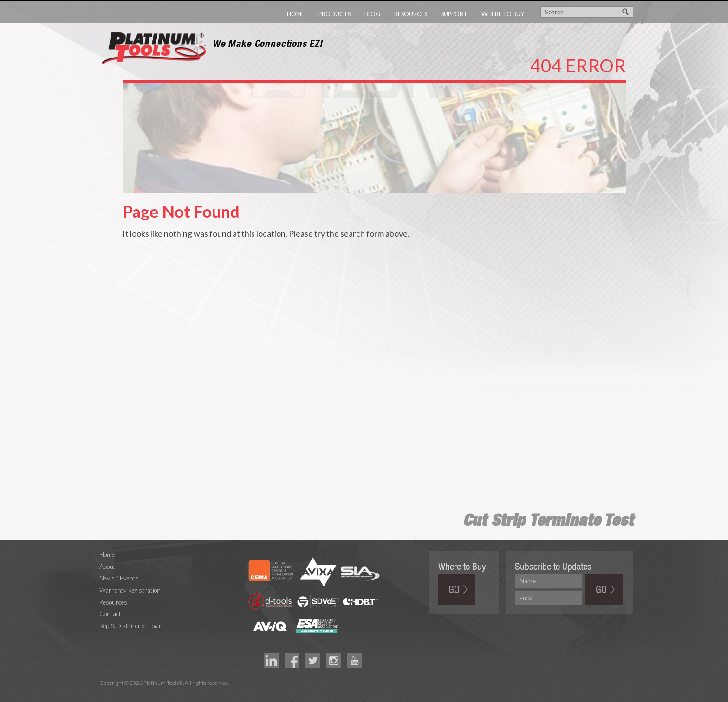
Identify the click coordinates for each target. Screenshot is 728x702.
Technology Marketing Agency (104, 693)
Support (454, 14)
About (107, 567)
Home (296, 14)
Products (335, 14)
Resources (411, 14)
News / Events (119, 578)
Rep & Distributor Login (131, 626)
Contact (110, 614)
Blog (372, 14)
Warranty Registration (130, 590)
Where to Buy (503, 14)
